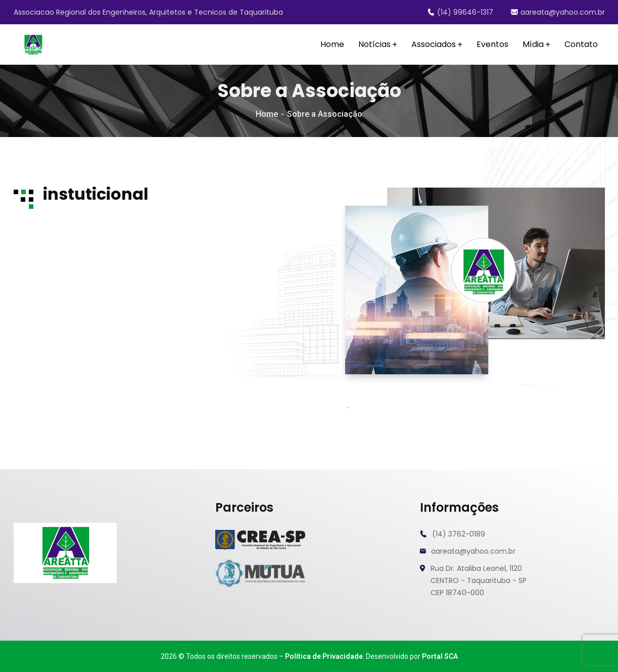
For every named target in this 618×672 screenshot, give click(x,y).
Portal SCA (440, 656)
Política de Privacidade (324, 656)
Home (267, 114)
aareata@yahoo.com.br (558, 12)
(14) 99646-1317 (460, 12)
